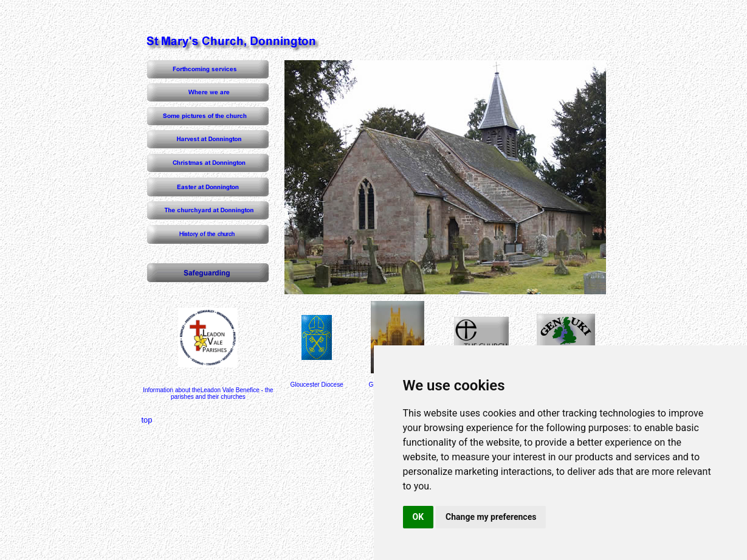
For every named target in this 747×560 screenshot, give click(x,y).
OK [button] (418, 517)
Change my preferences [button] (491, 517)
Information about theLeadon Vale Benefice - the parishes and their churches (208, 393)
